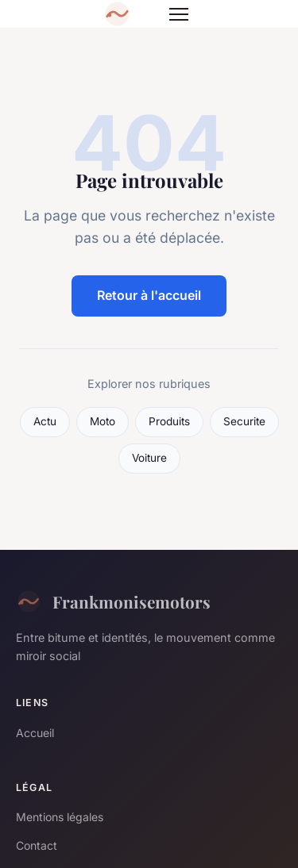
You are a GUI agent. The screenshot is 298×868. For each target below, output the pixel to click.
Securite (244, 421)
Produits (169, 421)
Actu (45, 421)
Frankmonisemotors (113, 601)
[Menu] (179, 14)
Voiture (149, 458)
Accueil (35, 733)
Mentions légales (60, 817)
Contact (37, 845)
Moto (103, 421)
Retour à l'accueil (149, 295)
